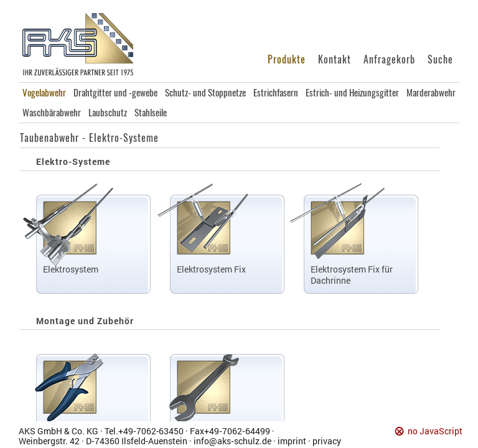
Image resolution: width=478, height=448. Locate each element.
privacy (327, 441)
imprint (292, 441)
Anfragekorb (389, 59)
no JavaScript (435, 432)
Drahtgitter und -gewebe (115, 93)
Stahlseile (151, 113)
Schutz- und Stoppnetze (205, 93)
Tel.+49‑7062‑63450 (144, 431)
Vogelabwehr (44, 93)
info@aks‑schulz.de (232, 441)
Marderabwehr (431, 93)
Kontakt (335, 59)
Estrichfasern (276, 93)
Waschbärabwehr (52, 113)
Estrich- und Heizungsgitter (352, 93)
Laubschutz (108, 113)
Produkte (287, 59)
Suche (440, 59)
